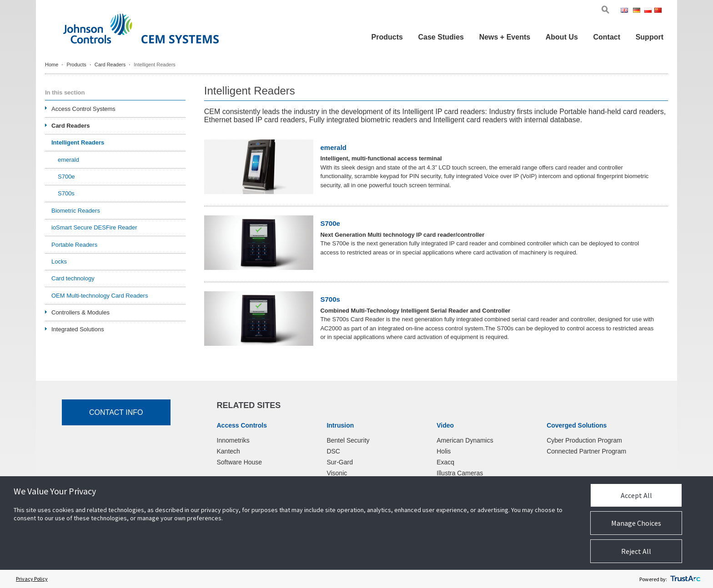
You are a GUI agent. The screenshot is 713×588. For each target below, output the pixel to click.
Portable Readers (74, 245)
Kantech (228, 451)
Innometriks (233, 440)
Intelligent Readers (78, 142)
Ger (638, 11)
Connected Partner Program (586, 451)
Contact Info (116, 412)
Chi (659, 11)
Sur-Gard (340, 462)
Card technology (73, 278)
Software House (240, 462)
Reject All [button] (636, 551)
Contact (607, 37)
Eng (626, 11)
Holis (444, 451)
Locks (59, 262)
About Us (562, 37)
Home (52, 65)
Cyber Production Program (584, 440)
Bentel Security (348, 440)
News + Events (505, 37)
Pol (649, 11)
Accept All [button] (636, 495)
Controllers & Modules (80, 312)
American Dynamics (465, 440)
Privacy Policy (32, 579)
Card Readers (110, 65)
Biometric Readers (76, 211)
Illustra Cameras (460, 473)
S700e (330, 224)
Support (650, 37)
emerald (333, 148)
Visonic (337, 473)
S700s (330, 299)
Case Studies (441, 37)
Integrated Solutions (78, 329)
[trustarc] (685, 579)
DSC (333, 451)
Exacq (445, 462)
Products (387, 37)
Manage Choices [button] (636, 523)
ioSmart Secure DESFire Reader (94, 227)
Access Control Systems (83, 109)
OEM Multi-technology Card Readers (100, 296)
